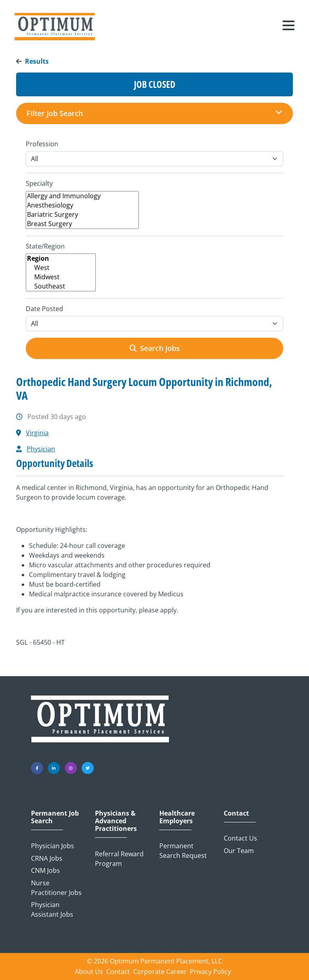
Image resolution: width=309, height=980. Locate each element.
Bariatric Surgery (82, 215)
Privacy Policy (210, 972)
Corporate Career (160, 972)
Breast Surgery (82, 224)
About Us (89, 972)
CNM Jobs (45, 870)
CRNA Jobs (47, 858)
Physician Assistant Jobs (52, 909)
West (61, 268)
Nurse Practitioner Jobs (56, 888)
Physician (41, 449)
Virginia (37, 433)
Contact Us (240, 838)
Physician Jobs (53, 846)
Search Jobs (155, 348)
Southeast (61, 286)
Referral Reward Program (119, 859)
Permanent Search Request (183, 851)
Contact (236, 813)
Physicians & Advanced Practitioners (116, 821)
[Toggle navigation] (288, 27)
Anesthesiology (82, 205)
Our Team (239, 851)
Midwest (61, 277)
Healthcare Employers (177, 817)
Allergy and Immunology (82, 196)
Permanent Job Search (55, 817)
